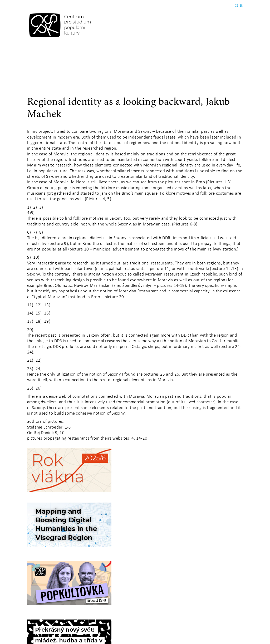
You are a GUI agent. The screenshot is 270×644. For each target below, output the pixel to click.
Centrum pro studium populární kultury (61, 25)
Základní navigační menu (135, 82)
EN (241, 6)
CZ (236, 6)
